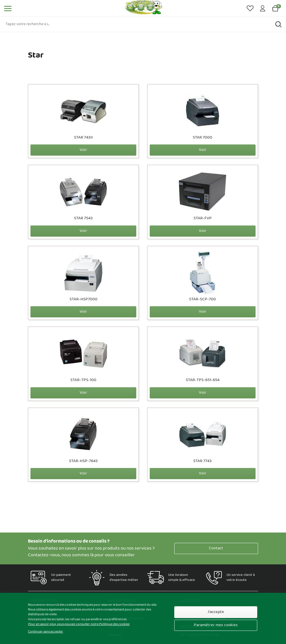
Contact (216, 548)
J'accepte (216, 612)
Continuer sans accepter (46, 632)
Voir (83, 150)
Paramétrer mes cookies (216, 625)
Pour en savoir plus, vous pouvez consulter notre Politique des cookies (79, 624)
